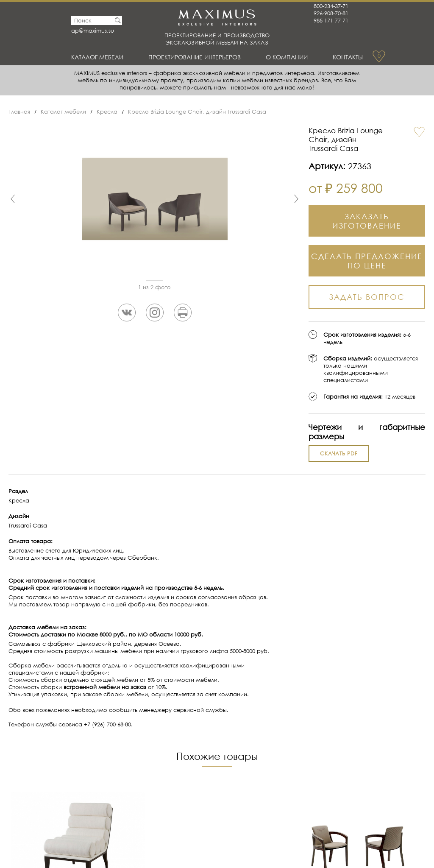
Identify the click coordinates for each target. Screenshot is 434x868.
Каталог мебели (99, 57)
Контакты (347, 57)
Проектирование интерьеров (197, 57)
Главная (19, 112)
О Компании (288, 57)
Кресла (107, 112)
